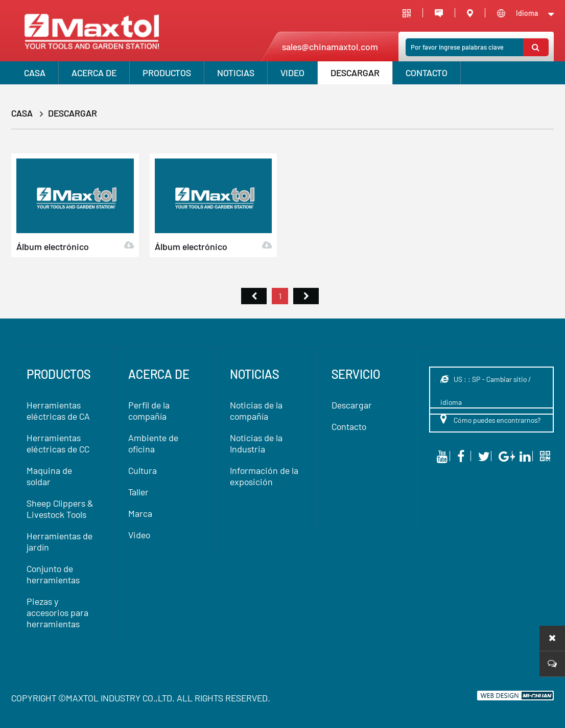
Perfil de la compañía (149, 411)
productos (167, 73)
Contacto (427, 73)
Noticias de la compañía (256, 411)
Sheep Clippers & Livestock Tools (60, 509)
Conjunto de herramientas (53, 574)
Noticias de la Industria (256, 443)
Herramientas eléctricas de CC (58, 443)
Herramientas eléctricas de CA (58, 411)
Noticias (236, 73)
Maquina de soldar (49, 476)
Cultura (143, 470)
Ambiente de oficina (153, 443)
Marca (140, 513)
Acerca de (94, 73)
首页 (254, 307)
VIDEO (292, 73)
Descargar (355, 73)
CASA (35, 73)
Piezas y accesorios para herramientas (57, 612)
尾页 (306, 307)
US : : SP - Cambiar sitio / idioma (486, 391)
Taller (138, 492)
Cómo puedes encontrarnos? (490, 419)
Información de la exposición (264, 476)
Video (139, 535)
